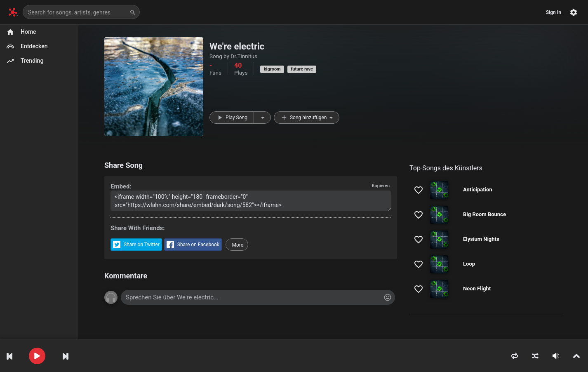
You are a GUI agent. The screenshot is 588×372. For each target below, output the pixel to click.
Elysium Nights (481, 239)
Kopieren (381, 186)
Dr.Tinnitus (244, 56)
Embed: (121, 186)
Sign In (554, 12)
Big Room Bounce (485, 214)
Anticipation (478, 190)
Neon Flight (477, 288)
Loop (469, 264)
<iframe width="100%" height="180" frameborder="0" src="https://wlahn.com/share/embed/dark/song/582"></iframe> (251, 201)
